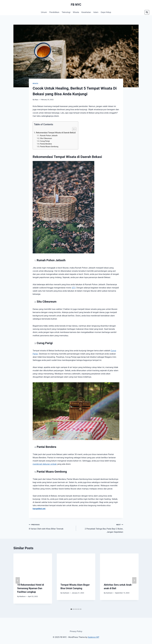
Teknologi (66, 12)
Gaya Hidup (106, 12)
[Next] (134, 580)
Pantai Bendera (46, 144)
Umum (44, 12)
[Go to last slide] (18, 580)
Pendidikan (54, 12)
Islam (96, 12)
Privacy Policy (76, 631)
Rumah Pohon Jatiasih (49, 136)
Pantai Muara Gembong (49, 147)
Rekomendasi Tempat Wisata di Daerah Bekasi (56, 133)
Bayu (37, 100)
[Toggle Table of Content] (73, 129)
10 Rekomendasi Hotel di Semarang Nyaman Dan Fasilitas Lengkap (31, 588)
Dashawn (66, 593)
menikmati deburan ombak (45, 464)
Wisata (76, 12)
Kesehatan (86, 12)
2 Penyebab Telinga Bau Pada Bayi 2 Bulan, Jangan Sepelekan (101, 528)
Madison (23, 596)
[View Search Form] (147, 12)
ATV (74, 288)
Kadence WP (94, 637)
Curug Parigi (45, 141)
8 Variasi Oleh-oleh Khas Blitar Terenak (51, 526)
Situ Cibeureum (46, 138)
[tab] (71, 609)
